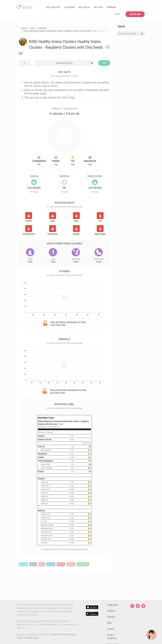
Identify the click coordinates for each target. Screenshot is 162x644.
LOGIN (117, 14)
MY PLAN (98, 7)
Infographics (113, 605)
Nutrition (111, 611)
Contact (111, 629)
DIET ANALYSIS (53, 7)
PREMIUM (111, 7)
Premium (111, 617)
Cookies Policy (32, 638)
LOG (104, 63)
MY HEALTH (84, 7)
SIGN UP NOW (135, 14)
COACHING (70, 7)
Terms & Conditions (60, 634)
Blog (109, 623)
